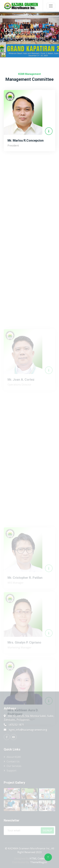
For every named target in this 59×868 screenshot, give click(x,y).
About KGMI (14, 757)
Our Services (14, 766)
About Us (20, 38)
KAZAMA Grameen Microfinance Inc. (29, 848)
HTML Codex (37, 858)
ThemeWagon (39, 862)
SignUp (47, 830)
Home (7, 38)
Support (11, 771)
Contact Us (13, 761)
